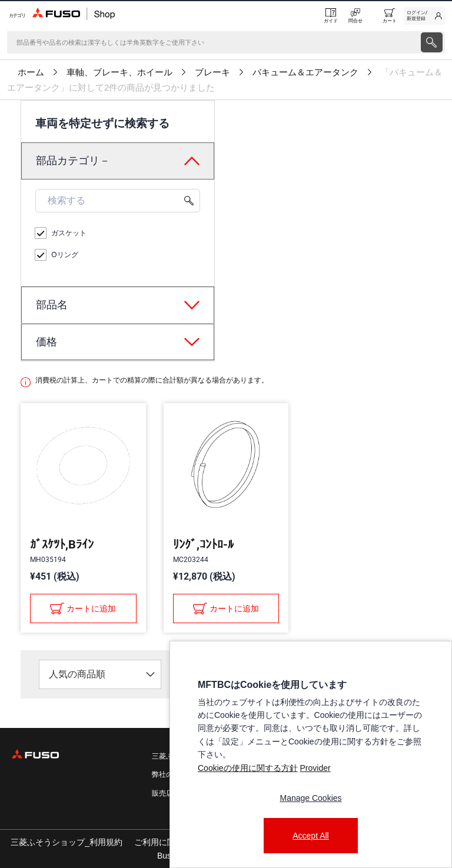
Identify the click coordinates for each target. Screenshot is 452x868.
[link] (424, 16)
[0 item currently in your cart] (390, 16)
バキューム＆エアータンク (305, 72)
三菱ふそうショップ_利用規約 (67, 842)
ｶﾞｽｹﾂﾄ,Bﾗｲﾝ (62, 544)
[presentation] (226, 434)
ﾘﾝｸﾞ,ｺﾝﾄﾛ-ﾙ (203, 544)
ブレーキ (212, 72)
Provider (315, 768)
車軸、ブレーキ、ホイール (119, 72)
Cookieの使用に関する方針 (248, 768)
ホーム (31, 72)
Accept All (310, 836)
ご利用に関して (163, 842)
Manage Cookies (310, 798)
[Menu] (16, 16)
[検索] (213, 42)
